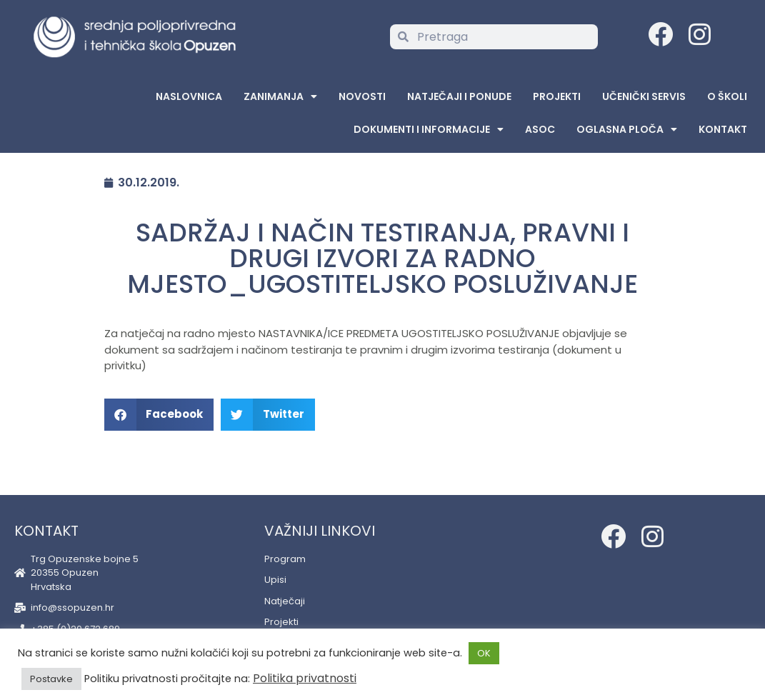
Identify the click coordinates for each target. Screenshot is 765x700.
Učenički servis (644, 96)
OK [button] (484, 653)
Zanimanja (280, 96)
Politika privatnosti (305, 678)
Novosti (362, 96)
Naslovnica (189, 96)
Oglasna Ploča (627, 129)
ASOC (540, 129)
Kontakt (723, 129)
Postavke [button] (51, 679)
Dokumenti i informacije (429, 129)
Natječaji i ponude (459, 96)
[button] (159, 415)
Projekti (557, 96)
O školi (727, 96)
